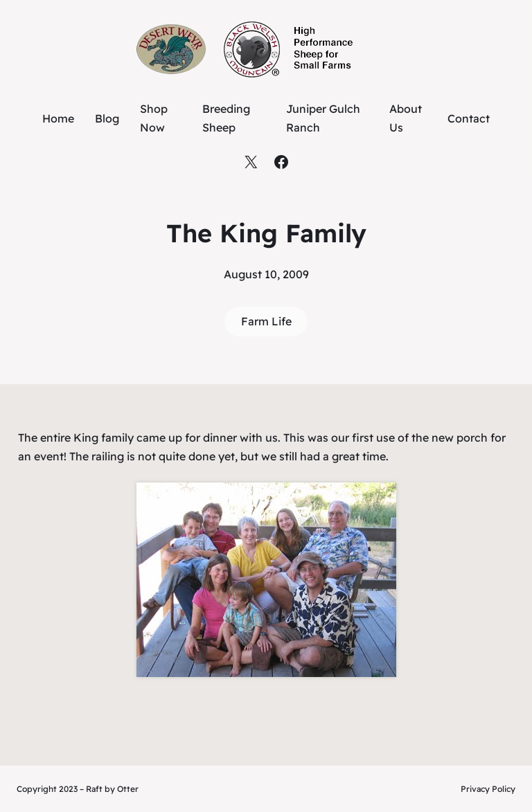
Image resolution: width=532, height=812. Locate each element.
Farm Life (266, 321)
